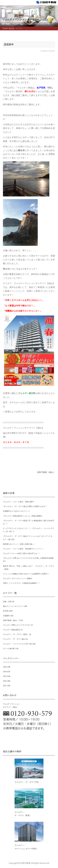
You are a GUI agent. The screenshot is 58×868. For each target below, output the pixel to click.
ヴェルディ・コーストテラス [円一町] (17, 644)
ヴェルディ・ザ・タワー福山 (14, 639)
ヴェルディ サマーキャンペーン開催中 (18, 578)
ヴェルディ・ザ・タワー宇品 (27, 782)
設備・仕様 (7, 601)
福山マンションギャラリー (13, 606)
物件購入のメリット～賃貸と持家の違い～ (19, 544)
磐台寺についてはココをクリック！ (20, 269)
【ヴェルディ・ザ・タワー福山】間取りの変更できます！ (25, 506)
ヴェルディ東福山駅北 (11, 630)
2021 (5, 685)
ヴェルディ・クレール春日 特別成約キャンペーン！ (23, 549)
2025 (5, 667)
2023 (5, 676)
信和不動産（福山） (46, 472)
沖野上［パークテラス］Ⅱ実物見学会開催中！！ (22, 583)
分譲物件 (6, 616)
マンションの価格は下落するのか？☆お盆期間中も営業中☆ (26, 574)
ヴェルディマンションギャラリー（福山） (25, 19)
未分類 (5, 611)
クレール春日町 (9, 648)
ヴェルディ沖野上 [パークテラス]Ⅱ (17, 625)
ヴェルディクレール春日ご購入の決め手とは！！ (22, 553)
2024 (5, 671)
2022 (5, 681)
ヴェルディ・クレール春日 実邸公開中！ (19, 502)
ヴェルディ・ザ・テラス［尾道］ (16, 634)
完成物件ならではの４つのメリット (17, 511)
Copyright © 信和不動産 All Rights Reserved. (29, 863)
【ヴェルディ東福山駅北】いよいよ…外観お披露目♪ (23, 516)
